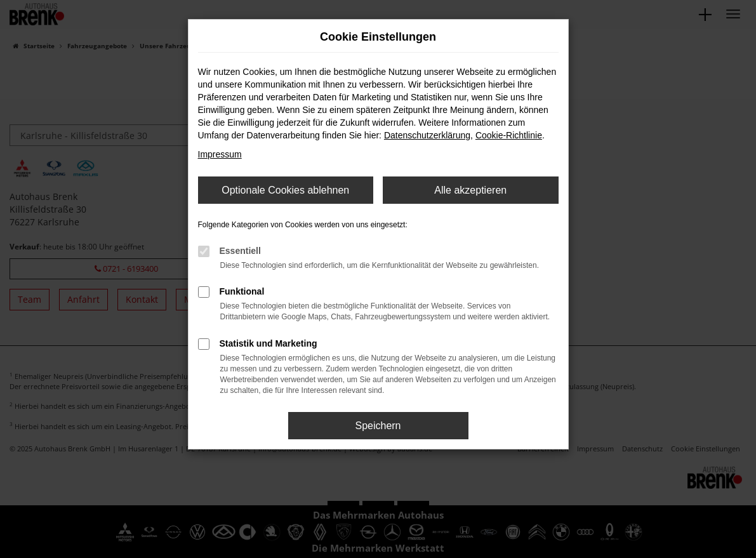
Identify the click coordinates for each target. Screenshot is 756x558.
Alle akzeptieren (470, 190)
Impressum (220, 154)
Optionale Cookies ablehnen (285, 190)
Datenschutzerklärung (427, 135)
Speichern (378, 426)
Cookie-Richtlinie (509, 135)
